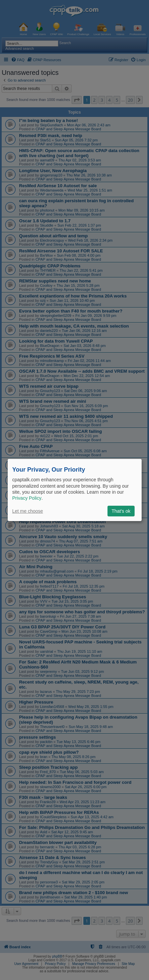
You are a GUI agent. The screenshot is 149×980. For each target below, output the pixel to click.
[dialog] (75, 490)
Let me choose (28, 511)
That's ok (121, 511)
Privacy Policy (27, 498)
